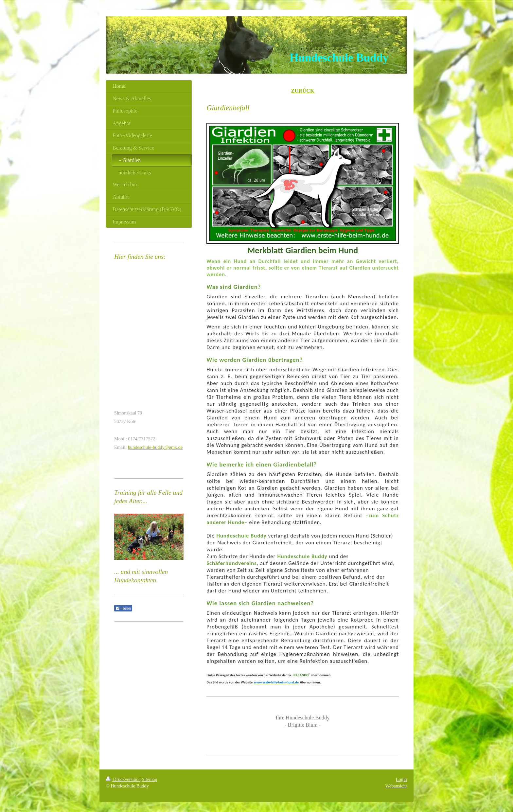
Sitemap (149, 779)
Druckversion (123, 779)
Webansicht (396, 786)
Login (401, 779)
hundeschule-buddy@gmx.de (155, 447)
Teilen (123, 609)
